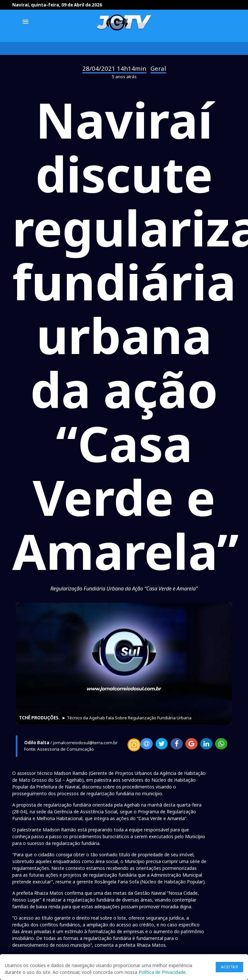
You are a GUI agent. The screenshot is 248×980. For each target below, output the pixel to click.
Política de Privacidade (162, 972)
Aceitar (230, 967)
